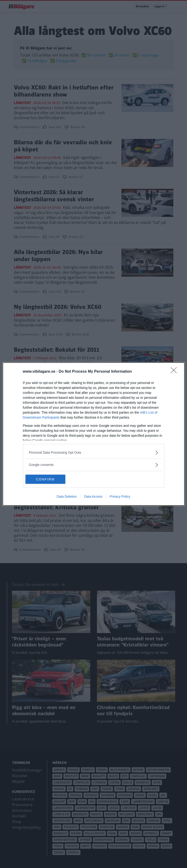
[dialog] (94, 434)
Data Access (93, 497)
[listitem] (94, 453)
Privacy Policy (120, 497)
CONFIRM (48, 479)
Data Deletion (67, 497)
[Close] (175, 372)
